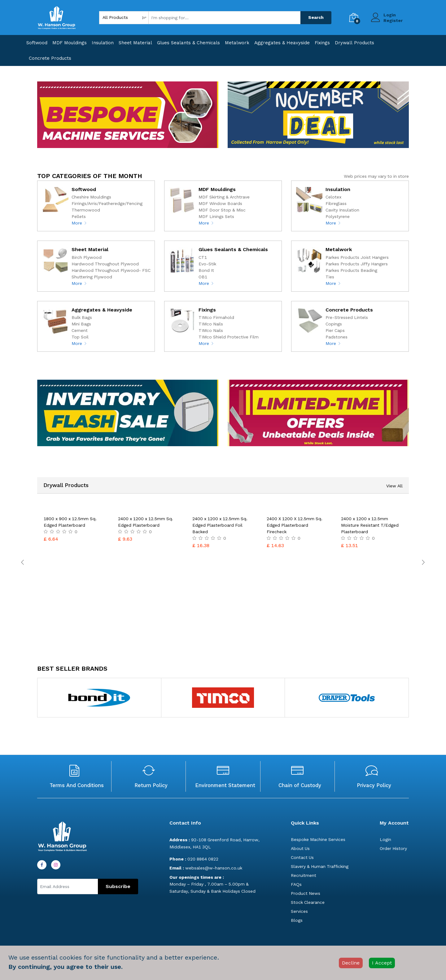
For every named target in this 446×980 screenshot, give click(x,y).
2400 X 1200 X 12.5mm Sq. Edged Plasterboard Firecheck (295, 525)
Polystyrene (338, 216)
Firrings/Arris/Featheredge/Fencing (107, 203)
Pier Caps (335, 330)
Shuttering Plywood (92, 277)
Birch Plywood (87, 257)
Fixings (322, 43)
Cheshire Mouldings (91, 197)
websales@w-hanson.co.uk (206, 868)
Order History (393, 848)
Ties (330, 277)
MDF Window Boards (220, 203)
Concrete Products (50, 58)
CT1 (203, 257)
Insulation (103, 43)
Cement (80, 330)
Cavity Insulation (342, 210)
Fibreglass (336, 203)
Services (299, 911)
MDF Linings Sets (216, 216)
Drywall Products (354, 43)
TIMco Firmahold (216, 317)
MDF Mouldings (70, 43)
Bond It (206, 270)
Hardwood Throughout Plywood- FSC (111, 270)
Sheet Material (135, 43)
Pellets (79, 216)
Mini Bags (81, 324)
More (79, 223)
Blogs (297, 920)
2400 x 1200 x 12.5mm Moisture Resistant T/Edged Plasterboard (370, 525)
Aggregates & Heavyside (282, 43)
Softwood (37, 43)
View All (394, 486)
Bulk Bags (82, 317)
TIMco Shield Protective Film (229, 337)
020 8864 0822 (194, 859)
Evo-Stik (207, 264)
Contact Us (302, 857)
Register (393, 20)
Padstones (337, 337)
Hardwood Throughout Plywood (105, 264)
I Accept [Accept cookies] (382, 963)
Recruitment (304, 875)
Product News (306, 893)
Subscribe (118, 886)
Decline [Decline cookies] (351, 963)
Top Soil (80, 337)
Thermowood (86, 210)
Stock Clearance (308, 902)
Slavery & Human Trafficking (320, 866)
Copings (334, 324)
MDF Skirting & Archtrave (224, 197)
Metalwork (237, 43)
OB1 (203, 277)
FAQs (296, 884)
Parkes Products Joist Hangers (357, 257)
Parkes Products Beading (351, 270)
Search (316, 17)
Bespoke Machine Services (318, 839)
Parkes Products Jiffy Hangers (357, 264)
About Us (300, 848)
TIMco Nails (211, 324)
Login (390, 15)
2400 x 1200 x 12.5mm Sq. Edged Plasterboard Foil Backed (220, 525)
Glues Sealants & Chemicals (188, 43)
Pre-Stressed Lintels (347, 317)
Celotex (333, 197)
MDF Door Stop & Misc (222, 210)
